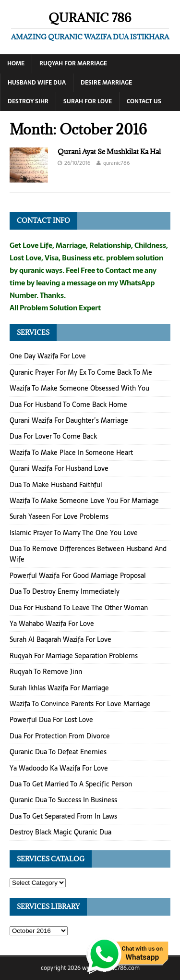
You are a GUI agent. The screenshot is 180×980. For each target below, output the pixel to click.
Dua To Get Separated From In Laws (63, 816)
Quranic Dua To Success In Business (63, 800)
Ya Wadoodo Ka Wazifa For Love (59, 768)
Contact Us (144, 101)
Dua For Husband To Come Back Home (68, 404)
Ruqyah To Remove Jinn (46, 672)
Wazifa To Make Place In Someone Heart (71, 453)
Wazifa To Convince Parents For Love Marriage (80, 704)
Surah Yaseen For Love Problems (59, 516)
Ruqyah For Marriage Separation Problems (74, 656)
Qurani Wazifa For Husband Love (59, 468)
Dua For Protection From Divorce (60, 736)
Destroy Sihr (28, 101)
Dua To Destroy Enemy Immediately (65, 591)
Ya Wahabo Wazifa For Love (52, 624)
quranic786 (116, 163)
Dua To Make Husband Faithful (56, 485)
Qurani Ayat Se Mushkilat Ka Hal (109, 152)
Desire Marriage (106, 83)
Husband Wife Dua (37, 83)
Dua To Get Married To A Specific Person (71, 784)
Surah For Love (88, 101)
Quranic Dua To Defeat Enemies (58, 752)
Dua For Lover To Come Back (53, 436)
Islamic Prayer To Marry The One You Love (74, 533)
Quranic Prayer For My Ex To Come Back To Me (81, 372)
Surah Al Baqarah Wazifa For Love (60, 639)
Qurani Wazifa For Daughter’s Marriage (69, 420)
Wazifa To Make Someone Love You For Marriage (84, 501)
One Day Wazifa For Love (48, 356)
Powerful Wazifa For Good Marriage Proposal (78, 576)
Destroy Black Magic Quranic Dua (60, 832)
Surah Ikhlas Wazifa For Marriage (59, 688)
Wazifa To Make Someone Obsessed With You (79, 388)
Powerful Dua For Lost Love (51, 720)
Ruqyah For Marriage (73, 63)
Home (16, 63)
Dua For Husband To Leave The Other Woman (79, 608)
